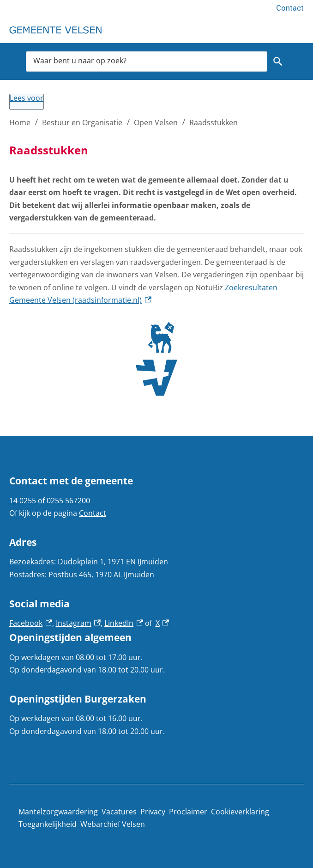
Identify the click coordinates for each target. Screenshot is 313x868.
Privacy (153, 812)
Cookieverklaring (240, 812)
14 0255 (23, 501)
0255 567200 (68, 501)
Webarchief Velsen (113, 824)
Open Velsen (156, 122)
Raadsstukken (214, 122)
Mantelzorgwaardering (58, 812)
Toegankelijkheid (48, 824)
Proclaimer (188, 812)
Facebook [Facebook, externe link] (31, 623)
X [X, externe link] (163, 623)
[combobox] (147, 61)
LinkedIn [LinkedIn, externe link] (124, 623)
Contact (290, 8)
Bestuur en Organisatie (82, 122)
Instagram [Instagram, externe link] (78, 623)
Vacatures (119, 812)
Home (20, 122)
